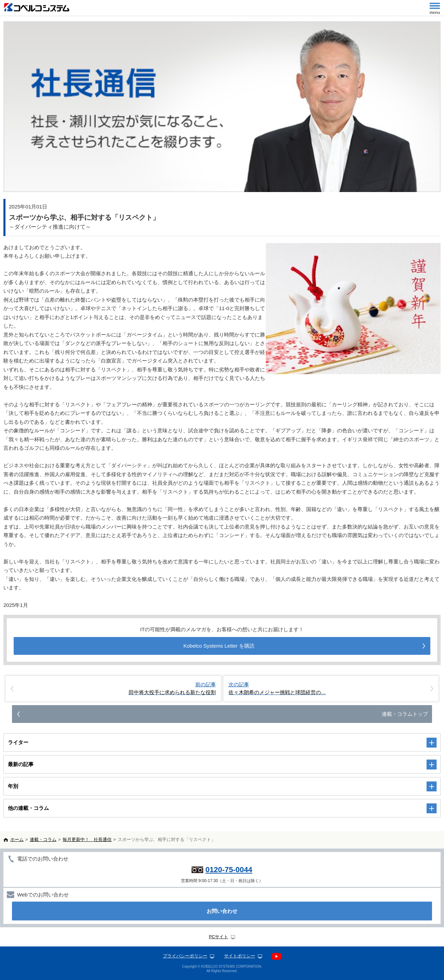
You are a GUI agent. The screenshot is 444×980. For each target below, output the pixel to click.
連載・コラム (43, 840)
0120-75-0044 (229, 870)
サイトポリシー (240, 956)
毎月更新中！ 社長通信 (87, 840)
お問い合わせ (222, 911)
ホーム (17, 840)
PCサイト (219, 937)
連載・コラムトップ (405, 714)
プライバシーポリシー (185, 956)
